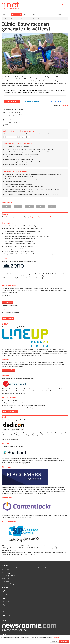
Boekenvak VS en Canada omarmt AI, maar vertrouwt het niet (23, 228)
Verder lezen (12, 101)
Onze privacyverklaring (8, 584)
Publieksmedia (17, 15)
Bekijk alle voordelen (10, 411)
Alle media (6, 15)
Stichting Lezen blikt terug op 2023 (16, 164)
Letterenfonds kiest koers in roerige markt (17, 233)
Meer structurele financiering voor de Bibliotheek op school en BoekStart (28, 152)
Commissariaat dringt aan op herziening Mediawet (20, 239)
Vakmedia (27, 15)
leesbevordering (8, 110)
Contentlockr (64, 105)
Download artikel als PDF (13, 122)
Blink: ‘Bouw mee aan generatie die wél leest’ (19, 184)
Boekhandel (62, 15)
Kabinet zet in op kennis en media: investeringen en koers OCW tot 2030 (26, 236)
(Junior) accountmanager (12, 312)
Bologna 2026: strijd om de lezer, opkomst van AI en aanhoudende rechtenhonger (29, 254)
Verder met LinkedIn (32, 101)
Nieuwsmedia (52, 15)
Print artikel (8, 125)
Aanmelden (8, 302)
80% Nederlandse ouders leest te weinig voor (19, 192)
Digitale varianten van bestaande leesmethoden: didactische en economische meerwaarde (33, 189)
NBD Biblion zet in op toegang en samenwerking (19, 241)
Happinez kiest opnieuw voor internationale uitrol (19, 246)
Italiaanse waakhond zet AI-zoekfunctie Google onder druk (22, 231)
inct (5, 19)
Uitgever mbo (8, 315)
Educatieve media (39, 15)
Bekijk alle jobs (8, 318)
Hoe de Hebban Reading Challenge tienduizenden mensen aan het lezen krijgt (29, 149)
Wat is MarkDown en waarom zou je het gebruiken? (20, 244)
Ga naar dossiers (9, 370)
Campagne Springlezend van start (15, 181)
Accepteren (64, 641)
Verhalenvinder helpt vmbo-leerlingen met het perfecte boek (24, 162)
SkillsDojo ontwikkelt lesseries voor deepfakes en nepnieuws (24, 187)
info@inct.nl (8, 581)
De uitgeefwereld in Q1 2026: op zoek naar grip (19, 251)
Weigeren (54, 641)
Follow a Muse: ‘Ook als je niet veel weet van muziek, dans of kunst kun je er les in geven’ (32, 194)
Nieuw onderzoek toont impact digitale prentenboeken (22, 154)
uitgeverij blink (18, 110)
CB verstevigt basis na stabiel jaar (15, 249)
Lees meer (56, 637)
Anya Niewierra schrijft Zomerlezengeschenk (19, 159)
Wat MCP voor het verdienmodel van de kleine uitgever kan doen (24, 226)
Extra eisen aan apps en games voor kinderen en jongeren (22, 179)
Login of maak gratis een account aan (42, 217)
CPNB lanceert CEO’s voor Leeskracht (17, 147)
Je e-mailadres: (7, 295)
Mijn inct (28, 134)
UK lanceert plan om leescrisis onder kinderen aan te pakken (24, 157)
